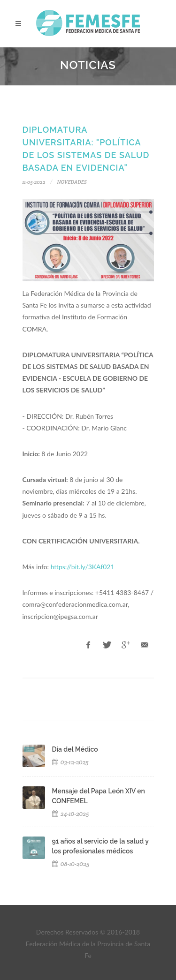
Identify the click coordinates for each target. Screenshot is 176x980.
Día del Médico (75, 749)
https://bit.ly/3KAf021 (83, 567)
